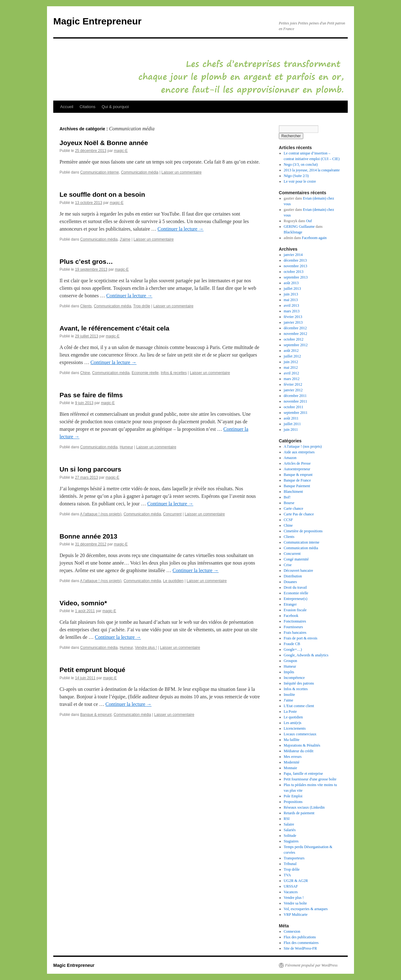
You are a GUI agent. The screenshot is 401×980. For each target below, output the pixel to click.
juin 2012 (291, 362)
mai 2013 (291, 300)
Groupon (291, 661)
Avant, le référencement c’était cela (115, 328)
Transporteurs (294, 858)
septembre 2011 (296, 413)
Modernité (292, 762)
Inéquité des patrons (299, 683)
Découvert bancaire (299, 571)
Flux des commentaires (301, 943)
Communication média (140, 172)
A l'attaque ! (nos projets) (101, 514)
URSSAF (291, 886)
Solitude (290, 836)
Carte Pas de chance (299, 514)
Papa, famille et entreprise (303, 774)
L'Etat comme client (299, 706)
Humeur (126, 447)
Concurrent (172, 514)
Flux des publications (300, 937)
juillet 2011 (292, 424)
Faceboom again (314, 238)
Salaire (289, 824)
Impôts (289, 672)
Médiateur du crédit (299, 751)
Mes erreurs (293, 757)
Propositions (293, 802)
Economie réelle (145, 373)
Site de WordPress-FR (300, 948)
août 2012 (291, 351)
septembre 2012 (296, 345)
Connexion (292, 931)
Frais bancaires (295, 633)
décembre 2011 (295, 396)
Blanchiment (293, 492)
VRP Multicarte (296, 915)
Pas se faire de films (91, 395)
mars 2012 (292, 379)
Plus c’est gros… (86, 261)
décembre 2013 (295, 260)
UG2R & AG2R (296, 881)
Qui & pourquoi (115, 107)
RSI (287, 819)
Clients (86, 306)
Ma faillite (292, 740)
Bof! (287, 497)
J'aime (125, 239)
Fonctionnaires (295, 621)
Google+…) (293, 649)
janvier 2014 (293, 255)
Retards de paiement (299, 813)
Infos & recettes (174, 373)
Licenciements (295, 728)
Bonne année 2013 (88, 536)
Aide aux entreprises (299, 452)
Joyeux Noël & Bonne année (104, 143)
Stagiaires (291, 841)
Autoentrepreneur (297, 469)
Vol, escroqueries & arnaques (306, 909)
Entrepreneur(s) (296, 599)
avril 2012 (292, 373)
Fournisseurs (293, 627)
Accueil (67, 107)
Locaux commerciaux (300, 734)
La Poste (290, 712)
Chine (85, 373)
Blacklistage (293, 232)
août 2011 (291, 418)
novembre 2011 (296, 401)
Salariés (290, 830)
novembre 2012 (296, 334)
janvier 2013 (293, 322)
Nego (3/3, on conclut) (301, 164)
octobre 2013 (294, 272)
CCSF (288, 520)
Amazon (290, 458)
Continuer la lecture (181, 229)
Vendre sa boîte (295, 903)
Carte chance (294, 508)
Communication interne (99, 172)
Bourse (289, 503)
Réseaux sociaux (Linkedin (304, 807)
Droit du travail (295, 587)
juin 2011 (291, 430)
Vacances (291, 892)
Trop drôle (142, 306)
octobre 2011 (294, 407)
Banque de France (297, 480)
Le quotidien (173, 581)
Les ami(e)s (293, 723)
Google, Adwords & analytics (306, 655)
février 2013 (293, 317)
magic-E (121, 151)
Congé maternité (296, 559)
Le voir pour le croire (300, 181)
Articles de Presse (297, 463)
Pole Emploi (293, 796)
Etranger (290, 604)
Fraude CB (292, 644)
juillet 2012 (292, 356)
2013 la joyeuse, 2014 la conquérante (312, 170)
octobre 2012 (294, 339)
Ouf (309, 221)
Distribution (293, 576)
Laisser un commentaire (181, 172)
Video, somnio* (83, 603)
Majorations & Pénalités (302, 745)
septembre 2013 (296, 277)
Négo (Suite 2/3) (296, 176)
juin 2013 (291, 294)
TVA (287, 875)
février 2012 (293, 384)
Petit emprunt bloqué (92, 670)
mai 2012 (291, 367)
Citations (88, 107)
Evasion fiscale (295, 610)
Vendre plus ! (146, 648)
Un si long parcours (90, 469)
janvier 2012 (293, 390)
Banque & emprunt (96, 715)
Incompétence (294, 678)
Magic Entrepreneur (97, 21)
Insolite (289, 695)
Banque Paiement (297, 486)
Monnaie (291, 768)
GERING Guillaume (299, 227)
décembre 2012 (295, 328)
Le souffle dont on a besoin (102, 194)
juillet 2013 (292, 289)
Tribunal (290, 864)
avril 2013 (292, 305)
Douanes (290, 582)
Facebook (291, 616)
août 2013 (291, 283)
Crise (288, 565)
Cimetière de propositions (303, 531)
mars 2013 (292, 311)
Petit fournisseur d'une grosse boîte (310, 779)
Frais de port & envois (301, 638)
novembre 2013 (296, 266)
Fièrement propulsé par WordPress (311, 965)
